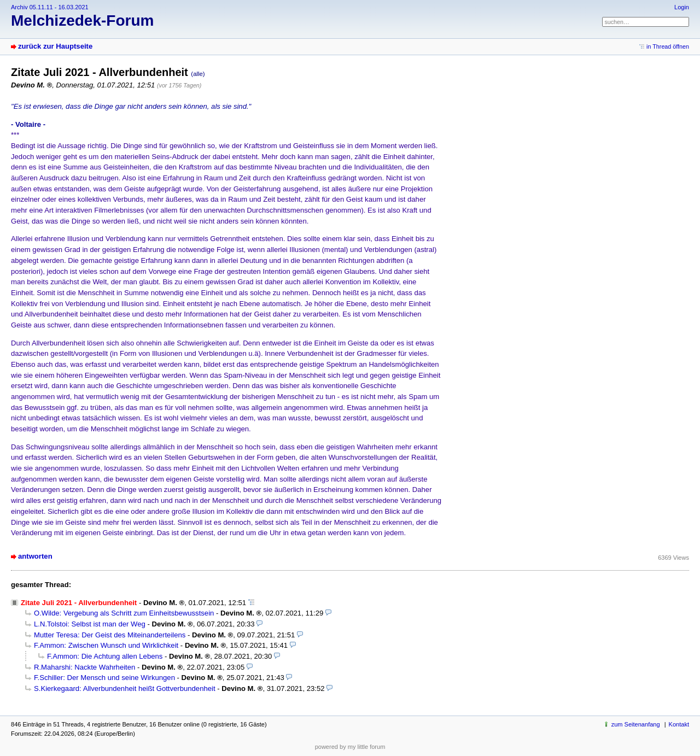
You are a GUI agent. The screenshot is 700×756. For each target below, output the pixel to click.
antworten (35, 556)
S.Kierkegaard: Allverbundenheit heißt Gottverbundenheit (125, 688)
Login (682, 7)
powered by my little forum (350, 747)
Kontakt (679, 724)
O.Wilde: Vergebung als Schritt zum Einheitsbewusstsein (124, 613)
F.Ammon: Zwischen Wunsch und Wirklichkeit (106, 645)
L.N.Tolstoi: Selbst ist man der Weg (90, 624)
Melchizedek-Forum (82, 20)
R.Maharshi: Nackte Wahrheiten (84, 667)
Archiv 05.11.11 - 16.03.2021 (50, 7)
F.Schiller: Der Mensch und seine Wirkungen (104, 678)
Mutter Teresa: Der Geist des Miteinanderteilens (110, 635)
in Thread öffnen (668, 46)
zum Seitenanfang (636, 724)
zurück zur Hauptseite (55, 46)
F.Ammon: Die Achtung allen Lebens (105, 656)
